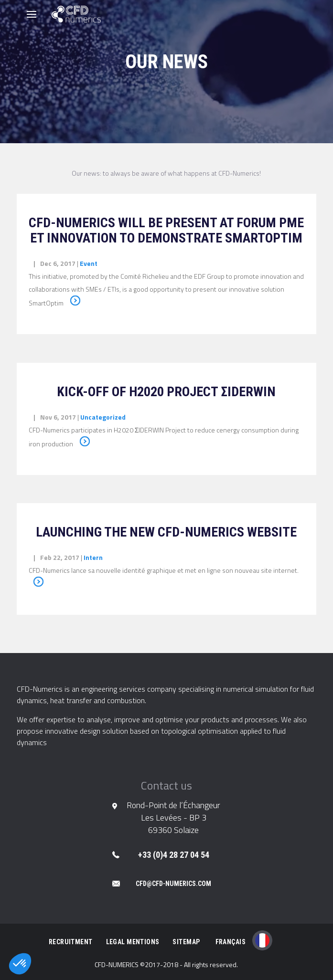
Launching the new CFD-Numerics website (166, 532)
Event (89, 263)
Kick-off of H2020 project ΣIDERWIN (166, 392)
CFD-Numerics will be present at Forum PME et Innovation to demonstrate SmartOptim (166, 230)
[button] (20, 964)
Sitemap (186, 942)
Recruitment (71, 942)
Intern (93, 557)
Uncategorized (103, 417)
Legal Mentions (133, 942)
